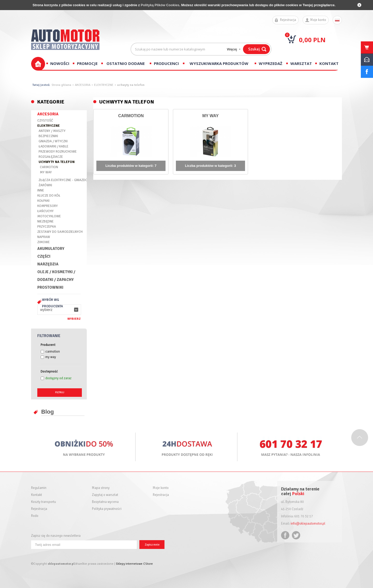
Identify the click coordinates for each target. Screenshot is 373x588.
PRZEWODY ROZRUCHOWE (58, 152)
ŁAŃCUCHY (45, 211)
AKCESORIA (83, 85)
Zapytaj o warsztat (105, 495)
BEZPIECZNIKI (48, 136)
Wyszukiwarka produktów (219, 63)
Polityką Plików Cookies (160, 5)
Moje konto (318, 20)
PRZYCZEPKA (47, 227)
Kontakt (329, 63)
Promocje (87, 63)
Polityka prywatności (107, 509)
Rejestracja (288, 20)
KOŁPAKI (43, 201)
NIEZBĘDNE (45, 221)
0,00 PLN (312, 40)
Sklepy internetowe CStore (134, 564)
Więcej (232, 49)
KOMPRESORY (48, 206)
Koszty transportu (44, 502)
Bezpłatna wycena (105, 502)
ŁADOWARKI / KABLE (53, 146)
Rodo (35, 516)
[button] (59, 310)
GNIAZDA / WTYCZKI (53, 141)
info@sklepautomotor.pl (308, 524)
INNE (41, 190)
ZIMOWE (44, 242)
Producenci (166, 63)
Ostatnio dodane (126, 63)
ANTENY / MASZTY (52, 131)
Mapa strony (101, 488)
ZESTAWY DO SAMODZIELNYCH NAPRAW (60, 234)
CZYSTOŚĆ (45, 121)
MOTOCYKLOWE (49, 216)
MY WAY (46, 172)
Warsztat (301, 63)
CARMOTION (49, 167)
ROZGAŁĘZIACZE (51, 157)
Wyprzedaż (271, 63)
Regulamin (39, 488)
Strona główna (61, 85)
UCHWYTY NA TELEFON (57, 162)
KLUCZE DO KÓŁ (49, 196)
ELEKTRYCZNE (104, 85)
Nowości (60, 63)
